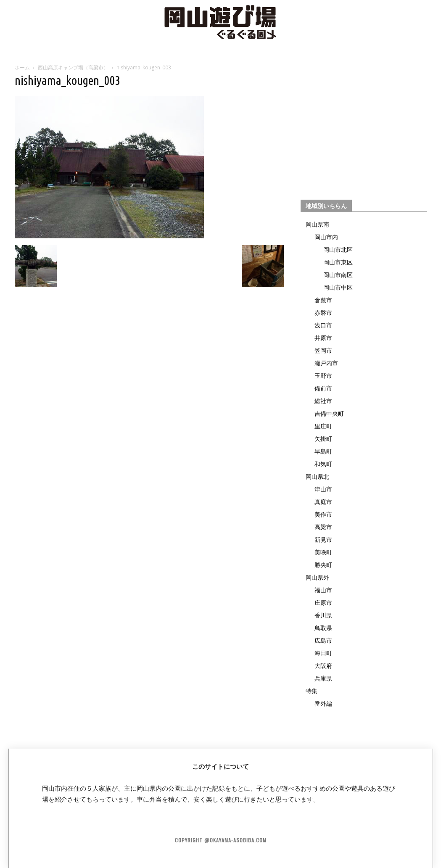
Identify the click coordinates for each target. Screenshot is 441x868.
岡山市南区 (338, 275)
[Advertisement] (364, 129)
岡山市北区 (338, 249)
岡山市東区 (338, 262)
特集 (312, 691)
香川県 (323, 615)
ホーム (22, 67)
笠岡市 (323, 350)
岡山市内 (326, 237)
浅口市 (323, 325)
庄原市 (323, 603)
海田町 (323, 653)
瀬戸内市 (326, 363)
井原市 (323, 338)
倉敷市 (323, 300)
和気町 (323, 464)
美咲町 (323, 552)
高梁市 (323, 527)
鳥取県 (323, 628)
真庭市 (323, 502)
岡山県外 (317, 577)
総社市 (323, 401)
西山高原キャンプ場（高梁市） (73, 67)
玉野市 (323, 376)
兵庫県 (323, 678)
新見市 (323, 540)
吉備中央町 (329, 413)
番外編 (323, 703)
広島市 (323, 640)
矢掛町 (323, 439)
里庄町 (323, 426)
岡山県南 (317, 224)
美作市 (323, 514)
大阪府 (323, 666)
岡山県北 (317, 476)
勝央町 (323, 565)
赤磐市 (323, 313)
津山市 (323, 489)
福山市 (323, 590)
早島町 (323, 451)
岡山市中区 (338, 287)
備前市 (323, 388)
